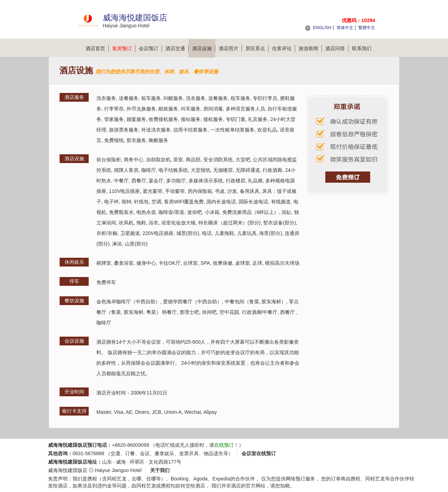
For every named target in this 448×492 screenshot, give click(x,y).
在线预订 (224, 445)
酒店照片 (230, 48)
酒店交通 (177, 48)
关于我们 (160, 470)
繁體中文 (367, 28)
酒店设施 (204, 48)
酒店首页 (97, 48)
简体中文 (345, 28)
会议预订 (150, 48)
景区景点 (257, 48)
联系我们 (362, 48)
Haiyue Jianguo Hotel (118, 470)
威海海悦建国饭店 (68, 470)
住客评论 (284, 48)
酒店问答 (337, 48)
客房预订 (124, 48)
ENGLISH (322, 28)
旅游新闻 (310, 48)
